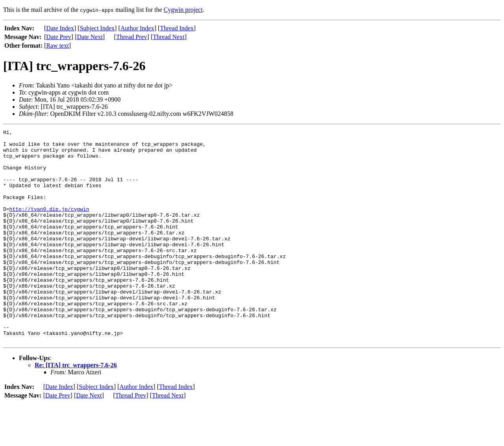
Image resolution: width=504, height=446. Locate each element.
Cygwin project (183, 10)
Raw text (57, 46)
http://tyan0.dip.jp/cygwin (49, 225)
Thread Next (169, 37)
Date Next (90, 37)
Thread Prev (132, 37)
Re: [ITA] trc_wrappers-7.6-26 (76, 408)
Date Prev (59, 37)
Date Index (60, 28)
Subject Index (97, 28)
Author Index (137, 28)
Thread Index (177, 28)
